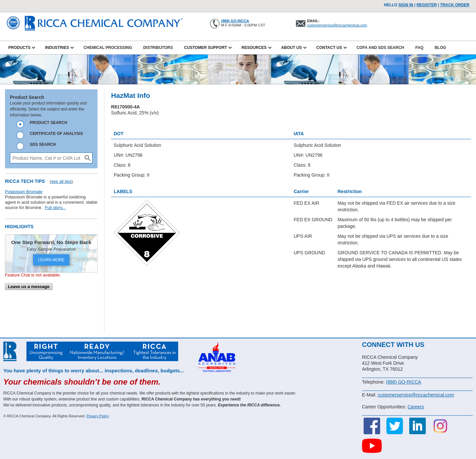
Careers (416, 407)
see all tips (61, 181)
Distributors (158, 48)
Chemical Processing (108, 48)
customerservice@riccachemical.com (337, 25)
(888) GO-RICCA (235, 21)
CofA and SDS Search (380, 48)
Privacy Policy (98, 416)
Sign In (406, 5)
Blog (440, 48)
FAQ (419, 48)
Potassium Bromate (24, 192)
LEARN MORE (51, 260)
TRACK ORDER (455, 5)
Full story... (55, 208)
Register (427, 5)
